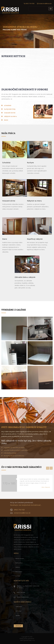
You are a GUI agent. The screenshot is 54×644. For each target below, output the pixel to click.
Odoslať (18, 626)
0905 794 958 (29, 3)
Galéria (17, 567)
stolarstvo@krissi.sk (44, 3)
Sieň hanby (18, 572)
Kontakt (17, 576)
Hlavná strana (19, 558)
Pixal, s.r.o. (32, 640)
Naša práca (18, 563)
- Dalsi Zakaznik (45, 487)
